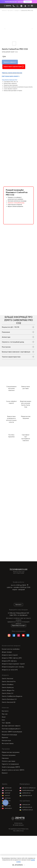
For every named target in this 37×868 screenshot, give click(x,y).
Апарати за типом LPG (10, 670)
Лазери (17, 10)
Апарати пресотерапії (10, 655)
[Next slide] (32, 29)
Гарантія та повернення (10, 764)
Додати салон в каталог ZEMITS (13, 770)
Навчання (5, 758)
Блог (3, 720)
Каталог (10, 10)
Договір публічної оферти (11, 726)
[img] (14, 6)
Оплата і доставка (9, 761)
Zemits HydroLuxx (8, 687)
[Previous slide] (5, 29)
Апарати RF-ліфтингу (9, 661)
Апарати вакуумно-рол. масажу (13, 667)
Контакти (5, 711)
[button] (13, 210)
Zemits (4, 10)
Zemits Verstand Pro (9, 681)
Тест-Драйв (6, 723)
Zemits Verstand (7, 679)
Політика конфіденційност (11, 729)
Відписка (5, 738)
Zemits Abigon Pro (8, 690)
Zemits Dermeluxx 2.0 (9, 699)
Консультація (6, 740)
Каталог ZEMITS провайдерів (12, 732)
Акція (4, 717)
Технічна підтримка (9, 755)
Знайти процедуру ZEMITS (11, 767)
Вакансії (5, 773)
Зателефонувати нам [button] (18, 569)
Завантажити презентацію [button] (14, 67)
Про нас (5, 714)
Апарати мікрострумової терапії (13, 664)
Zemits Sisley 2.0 (8, 693)
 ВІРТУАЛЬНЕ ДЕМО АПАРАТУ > (11, 76)
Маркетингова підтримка (11, 752)
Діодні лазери (7, 652)
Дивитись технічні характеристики (12, 73)
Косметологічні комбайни (11, 649)
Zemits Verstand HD (9, 702)
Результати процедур (9, 735)
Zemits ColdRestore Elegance (12, 696)
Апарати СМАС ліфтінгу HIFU (12, 658)
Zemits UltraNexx (8, 684)
